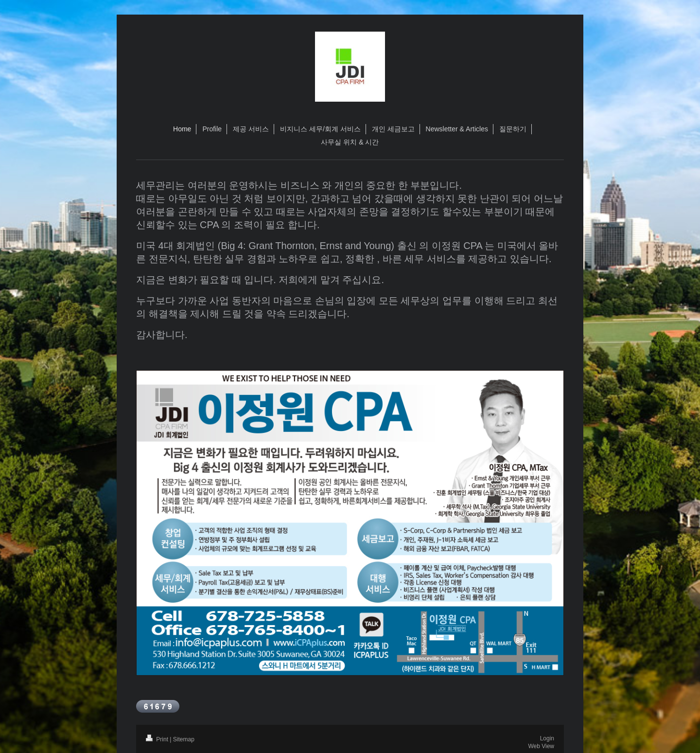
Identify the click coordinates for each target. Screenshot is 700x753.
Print (158, 739)
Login (547, 738)
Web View (541, 746)
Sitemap (184, 739)
